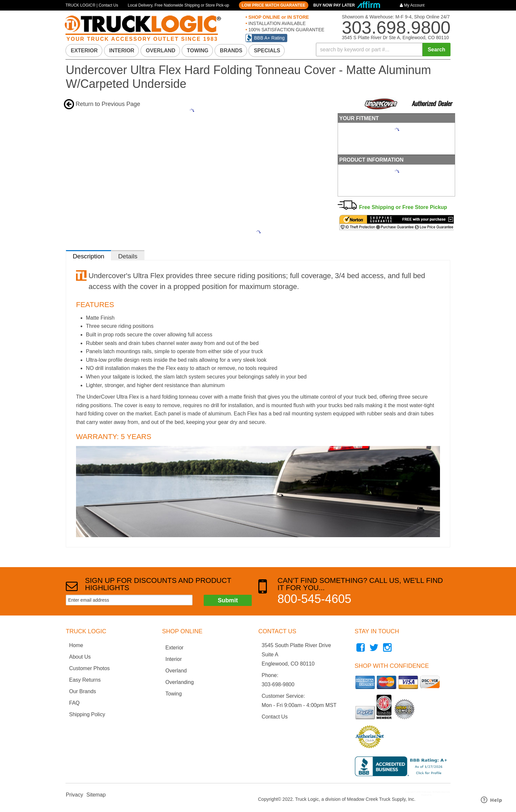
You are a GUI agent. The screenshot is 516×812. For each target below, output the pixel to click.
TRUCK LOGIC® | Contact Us (92, 5)
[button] (383, 50)
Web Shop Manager (441, 795)
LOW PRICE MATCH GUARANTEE (274, 5)
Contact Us (275, 717)
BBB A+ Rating (269, 38)
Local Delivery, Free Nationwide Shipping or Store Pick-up (178, 5)
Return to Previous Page (108, 104)
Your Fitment (359, 118)
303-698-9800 (278, 684)
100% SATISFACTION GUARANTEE (286, 30)
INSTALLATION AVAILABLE (276, 23)
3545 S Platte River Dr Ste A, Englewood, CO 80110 (395, 38)
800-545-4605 (314, 599)
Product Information (371, 160)
